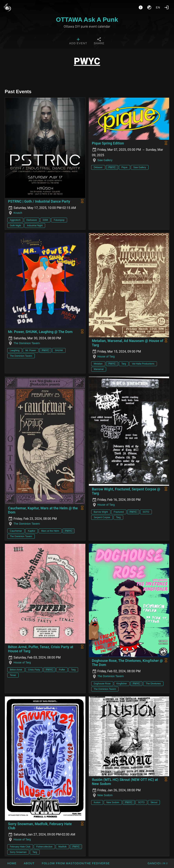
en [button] (158, 7)
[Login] (167, 7)
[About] (141, 7)
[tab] (78, 42)
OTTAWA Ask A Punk (87, 20)
